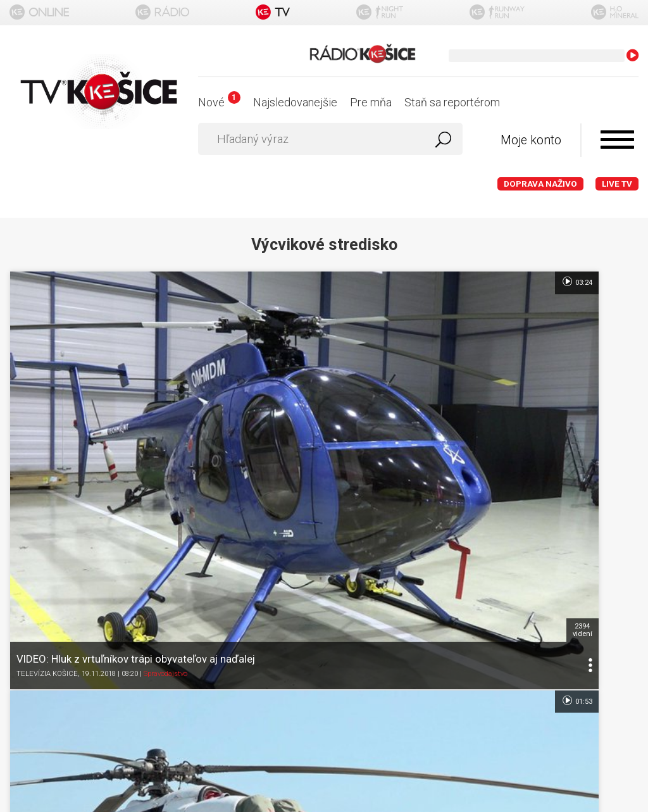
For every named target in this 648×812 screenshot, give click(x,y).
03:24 (196, 282)
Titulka (324, 480)
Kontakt (324, 603)
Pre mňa (371, 102)
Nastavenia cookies (324, 579)
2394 (202, 360)
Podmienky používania (324, 529)
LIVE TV (617, 184)
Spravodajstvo (165, 411)
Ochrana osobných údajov (324, 554)
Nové (219, 102)
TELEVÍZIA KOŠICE (47, 411)
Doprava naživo (540, 184)
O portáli (324, 505)
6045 (412, 360)
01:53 (406, 282)
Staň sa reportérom (452, 102)
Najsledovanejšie (295, 102)
